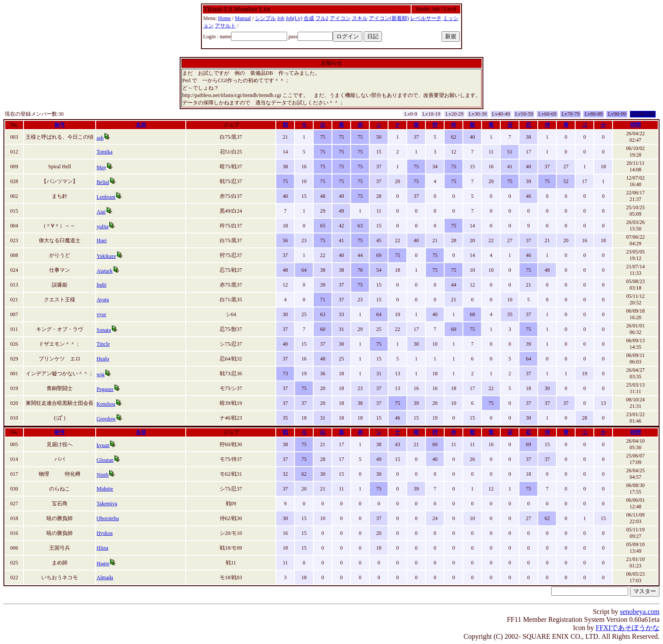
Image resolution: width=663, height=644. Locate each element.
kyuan (103, 445)
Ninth (102, 475)
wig (100, 374)
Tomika (105, 152)
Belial (103, 182)
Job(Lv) (294, 18)
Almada (105, 577)
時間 (636, 125)
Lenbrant (106, 197)
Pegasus (105, 389)
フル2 (322, 18)
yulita (102, 227)
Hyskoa (105, 533)
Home (224, 18)
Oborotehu (108, 518)
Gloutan (105, 460)
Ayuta (103, 300)
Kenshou (106, 404)
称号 (60, 125)
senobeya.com (640, 612)
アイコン (340, 18)
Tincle (103, 344)
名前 (141, 125)
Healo (103, 359)
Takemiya (107, 504)
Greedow (106, 419)
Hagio (103, 564)
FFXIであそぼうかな (628, 628)
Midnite (105, 489)
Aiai (101, 212)
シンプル (265, 18)
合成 (309, 18)
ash (100, 138)
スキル (360, 18)
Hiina (102, 548)
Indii (102, 285)
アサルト (225, 26)
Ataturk (105, 271)
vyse (101, 314)
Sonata (104, 330)
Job (281, 18)
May (101, 167)
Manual (243, 18)
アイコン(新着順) (389, 18)
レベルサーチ (426, 18)
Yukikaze (106, 256)
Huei (102, 240)
